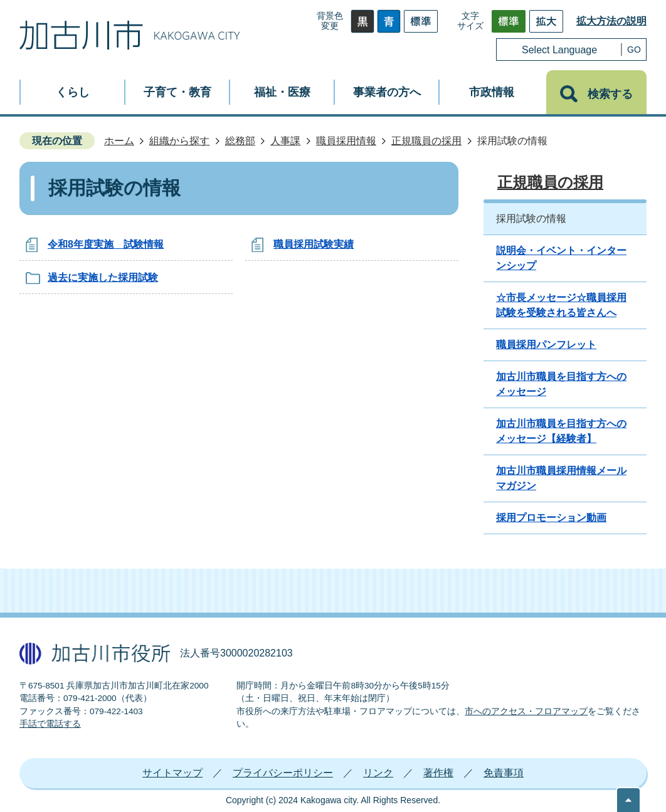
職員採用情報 (346, 141)
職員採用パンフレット (546, 345)
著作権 (438, 773)
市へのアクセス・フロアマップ (526, 711)
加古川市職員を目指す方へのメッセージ (561, 384)
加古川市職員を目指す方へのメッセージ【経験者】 (561, 431)
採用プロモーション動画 (551, 518)
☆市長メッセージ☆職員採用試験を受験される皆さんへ (561, 305)
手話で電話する (50, 724)
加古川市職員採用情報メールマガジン (561, 478)
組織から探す (179, 141)
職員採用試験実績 (314, 244)
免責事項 (504, 773)
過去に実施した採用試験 (103, 277)
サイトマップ (172, 773)
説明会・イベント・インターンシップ (561, 258)
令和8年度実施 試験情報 (106, 244)
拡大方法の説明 (611, 21)
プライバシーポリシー (283, 773)
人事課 (285, 141)
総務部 (240, 141)
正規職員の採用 (426, 141)
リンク (378, 773)
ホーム (119, 141)
